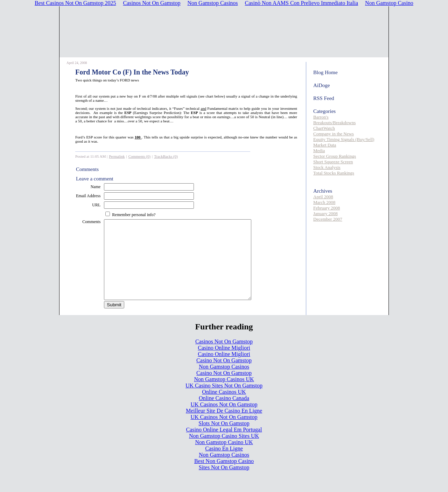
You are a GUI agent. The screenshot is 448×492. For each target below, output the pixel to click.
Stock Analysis (327, 167)
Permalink (117, 156)
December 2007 (328, 219)
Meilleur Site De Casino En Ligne (224, 426)
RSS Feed (324, 98)
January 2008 (325, 213)
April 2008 (323, 197)
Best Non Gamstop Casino (224, 477)
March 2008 (324, 202)
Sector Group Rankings (335, 156)
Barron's (321, 117)
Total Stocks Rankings (334, 173)
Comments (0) (139, 156)
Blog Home (325, 72)
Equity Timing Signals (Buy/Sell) (344, 139)
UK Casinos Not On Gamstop (224, 420)
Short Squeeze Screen (333, 162)
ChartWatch (324, 128)
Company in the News (334, 134)
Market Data (325, 145)
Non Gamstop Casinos (224, 382)
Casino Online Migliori (224, 363)
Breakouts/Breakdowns (334, 123)
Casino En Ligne (224, 464)
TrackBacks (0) (166, 156)
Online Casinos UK (224, 408)
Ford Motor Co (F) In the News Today (132, 72)
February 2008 (327, 208)
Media (319, 151)
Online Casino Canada (224, 414)
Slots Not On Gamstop (224, 439)
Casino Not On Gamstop (224, 376)
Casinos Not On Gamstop (224, 357)
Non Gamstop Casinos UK (224, 395)
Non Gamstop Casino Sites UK (224, 452)
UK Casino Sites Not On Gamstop (224, 401)
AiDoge (322, 85)
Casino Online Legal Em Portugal (224, 445)
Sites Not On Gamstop (224, 483)
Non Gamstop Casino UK (224, 458)
